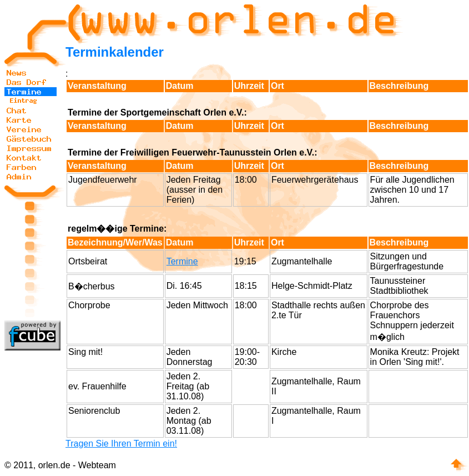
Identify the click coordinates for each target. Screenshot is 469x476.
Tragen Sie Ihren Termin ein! (121, 444)
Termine (182, 261)
